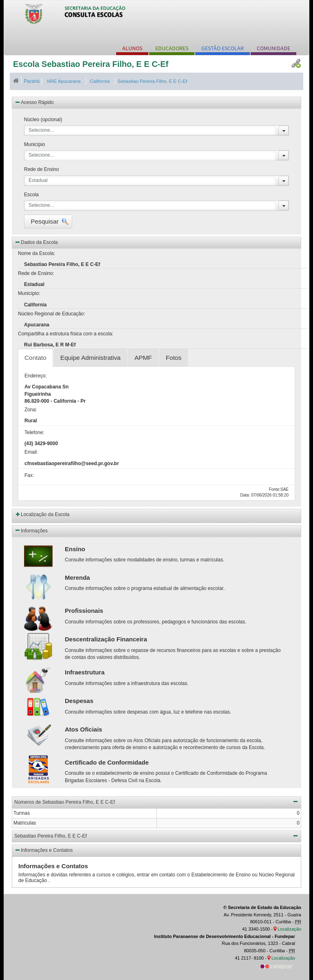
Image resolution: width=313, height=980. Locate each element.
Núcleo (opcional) (43, 120)
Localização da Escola (45, 514)
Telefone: (34, 432)
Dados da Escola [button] (36, 242)
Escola (31, 195)
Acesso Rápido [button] (34, 102)
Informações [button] (31, 530)
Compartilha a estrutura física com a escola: (66, 334)
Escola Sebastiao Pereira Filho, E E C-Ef (91, 64)
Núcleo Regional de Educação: (52, 314)
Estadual (38, 180)
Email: (31, 452)
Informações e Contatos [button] (43, 850)
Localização (289, 929)
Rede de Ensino (41, 169)
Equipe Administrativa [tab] (90, 358)
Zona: (31, 410)
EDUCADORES (172, 48)
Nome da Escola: (36, 253)
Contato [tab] (35, 358)
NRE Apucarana (63, 81)
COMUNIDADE (273, 48)
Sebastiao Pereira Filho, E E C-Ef (152, 81)
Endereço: (36, 376)
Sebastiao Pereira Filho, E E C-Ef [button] (156, 836)
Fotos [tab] (174, 358)
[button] (48, 222)
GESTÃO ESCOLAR (223, 48)
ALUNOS (132, 48)
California (98, 81)
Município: (29, 293)
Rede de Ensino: (36, 273)
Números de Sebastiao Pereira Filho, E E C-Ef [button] (156, 801)
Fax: (29, 475)
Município (34, 144)
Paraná (27, 81)
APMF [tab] (143, 358)
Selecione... (41, 130)
